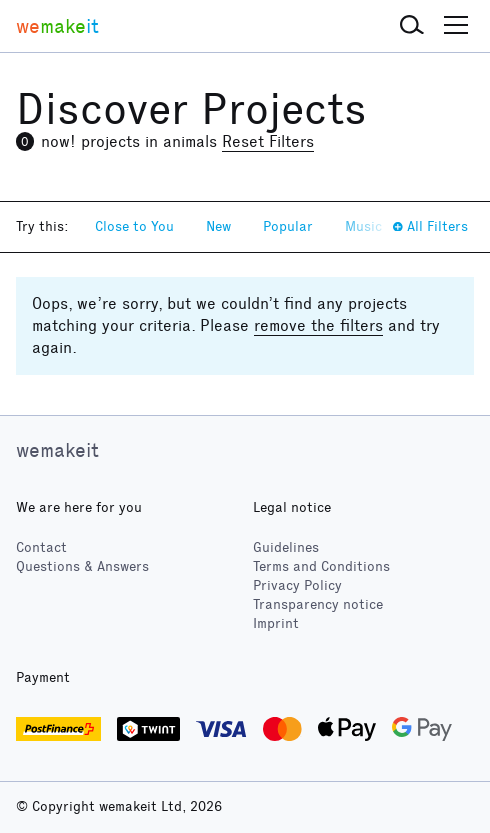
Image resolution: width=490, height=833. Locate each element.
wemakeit (57, 450)
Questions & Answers (82, 566)
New (218, 226)
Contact (41, 547)
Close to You (134, 226)
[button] (412, 26)
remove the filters (318, 325)
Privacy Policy (297, 585)
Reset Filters (268, 141)
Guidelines (286, 547)
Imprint (276, 623)
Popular (288, 226)
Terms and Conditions (321, 566)
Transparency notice (318, 604)
